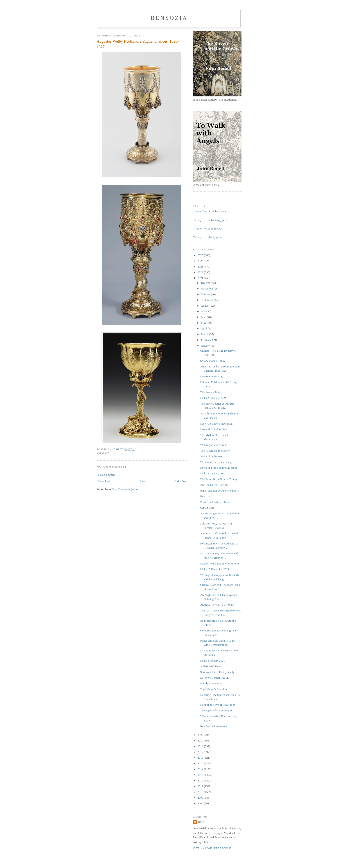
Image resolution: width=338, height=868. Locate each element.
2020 (201, 735)
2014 (201, 769)
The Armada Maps (211, 392)
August (205, 306)
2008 (201, 803)
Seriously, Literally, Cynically (217, 672)
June (204, 317)
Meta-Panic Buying (211, 376)
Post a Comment (106, 475)
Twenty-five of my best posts (210, 211)
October (206, 294)
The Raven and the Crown (215, 451)
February (206, 340)
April (204, 328)
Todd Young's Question (214, 689)
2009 (201, 798)
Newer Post (103, 481)
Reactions (206, 496)
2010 (201, 792)
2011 (201, 786)
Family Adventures (211, 683)
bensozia (169, 18)
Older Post (180, 481)
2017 (201, 752)
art (110, 453)
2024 (201, 261)
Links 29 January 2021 (213, 398)
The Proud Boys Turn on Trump (219, 479)
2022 (201, 272)
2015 (201, 763)
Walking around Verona (214, 445)
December (207, 283)
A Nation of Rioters (211, 666)
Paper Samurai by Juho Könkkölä (219, 491)
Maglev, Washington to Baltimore (220, 563)
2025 (201, 255)
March (205, 334)
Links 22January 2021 (213, 473)
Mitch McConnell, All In (214, 678)
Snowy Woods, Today (213, 361)
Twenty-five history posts (208, 237)
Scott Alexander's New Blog (216, 424)
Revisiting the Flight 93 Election (219, 468)
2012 (201, 780)
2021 (201, 278)
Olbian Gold (207, 508)
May (204, 323)
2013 (201, 775)
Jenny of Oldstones (211, 456)
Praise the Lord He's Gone (215, 502)
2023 (201, 267)
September (207, 300)
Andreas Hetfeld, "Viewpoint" (217, 605)
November (207, 288)
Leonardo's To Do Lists (214, 429)
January (206, 346)
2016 (201, 758)
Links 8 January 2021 (213, 661)
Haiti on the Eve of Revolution (218, 705)
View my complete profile (212, 848)
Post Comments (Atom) (126, 489)
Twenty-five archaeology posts (211, 220)
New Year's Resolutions (214, 726)
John (201, 822)
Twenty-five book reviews (208, 229)
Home (142, 481)
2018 (201, 746)
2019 (201, 741)
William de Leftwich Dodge (216, 462)
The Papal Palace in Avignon (217, 710)
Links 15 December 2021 (215, 569)
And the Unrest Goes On (214, 485)
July (204, 311)
